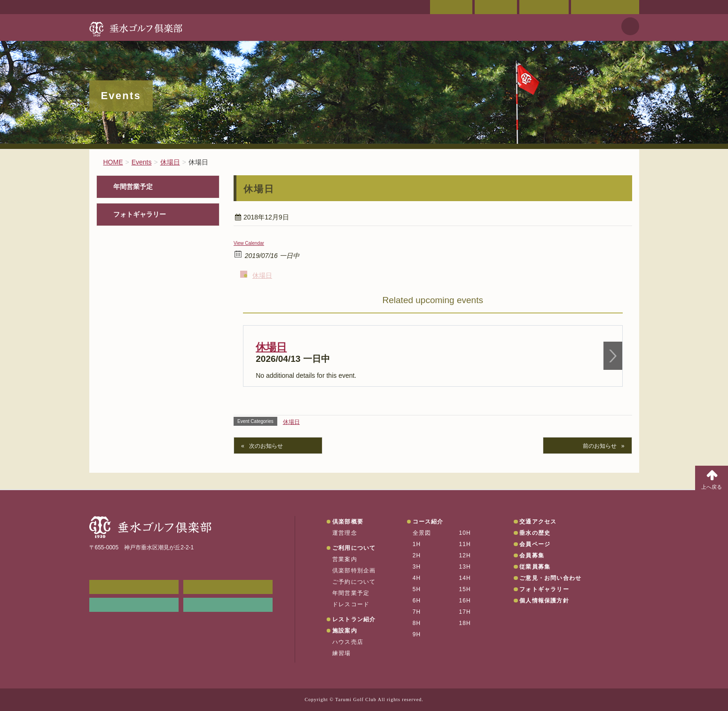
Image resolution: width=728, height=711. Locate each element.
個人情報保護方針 (544, 601)
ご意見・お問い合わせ (605, 7)
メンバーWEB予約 (134, 587)
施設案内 (345, 631)
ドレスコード (351, 604)
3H (417, 567)
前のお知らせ (600, 446)
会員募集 (532, 555)
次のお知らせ (266, 446)
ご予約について (354, 582)
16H (465, 601)
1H (417, 544)
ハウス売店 (348, 642)
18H (465, 623)
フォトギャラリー (140, 215)
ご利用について (354, 548)
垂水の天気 (228, 605)
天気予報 (630, 26)
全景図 (422, 533)
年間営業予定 (133, 187)
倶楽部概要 (348, 522)
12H (465, 555)
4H (417, 578)
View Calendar (249, 243)
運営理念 (345, 533)
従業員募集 (535, 567)
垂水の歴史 (535, 533)
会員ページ (451, 7)
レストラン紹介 (354, 619)
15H (465, 589)
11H (465, 544)
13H (465, 567)
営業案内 (345, 559)
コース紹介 (428, 522)
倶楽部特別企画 (354, 570)
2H (417, 555)
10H (465, 533)
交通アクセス (496, 7)
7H (417, 612)
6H (417, 601)
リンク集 (134, 605)
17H (465, 612)
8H (417, 623)
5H (417, 589)
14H (465, 578)
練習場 (342, 653)
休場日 (262, 275)
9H (417, 634)
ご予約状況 (544, 7)
